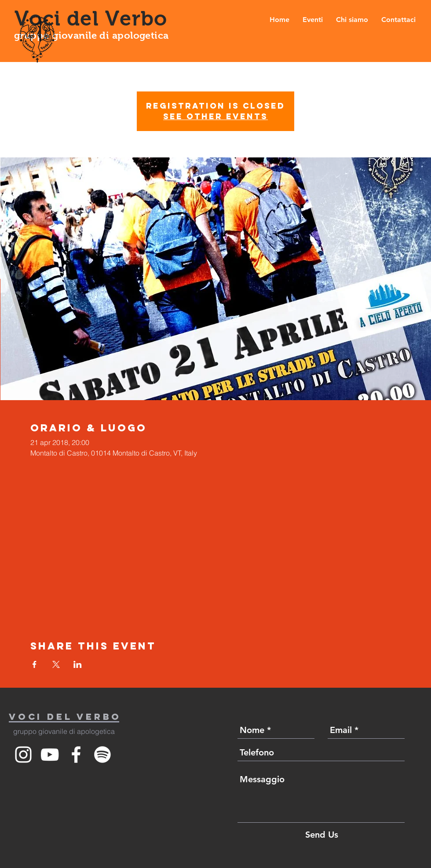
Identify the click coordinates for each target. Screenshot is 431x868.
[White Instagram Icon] (23, 755)
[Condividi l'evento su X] (56, 664)
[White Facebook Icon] (76, 755)
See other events (215, 116)
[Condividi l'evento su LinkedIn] (78, 664)
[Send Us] (322, 835)
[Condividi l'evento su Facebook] (35, 664)
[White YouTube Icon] (50, 755)
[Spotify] (102, 755)
